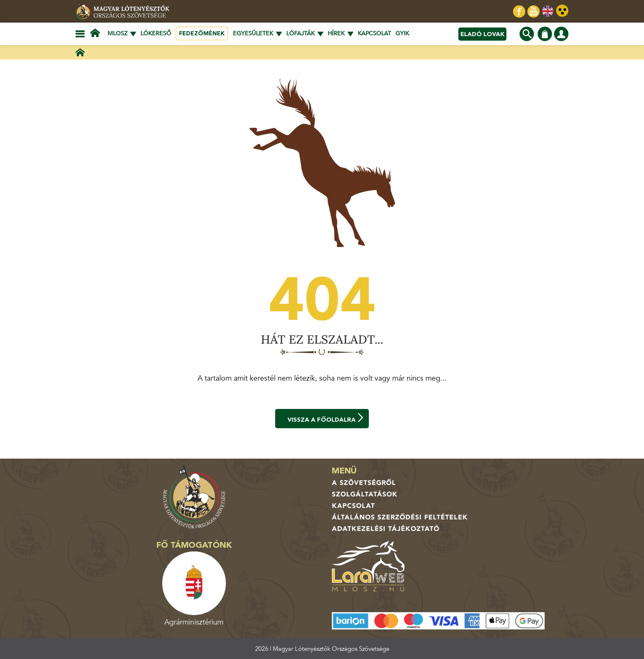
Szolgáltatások (365, 494)
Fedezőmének (202, 33)
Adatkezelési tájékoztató (386, 529)
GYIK (402, 33)
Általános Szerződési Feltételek (400, 517)
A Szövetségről (364, 483)
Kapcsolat (374, 33)
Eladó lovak (482, 34)
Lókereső (156, 33)
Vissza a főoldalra (326, 418)
